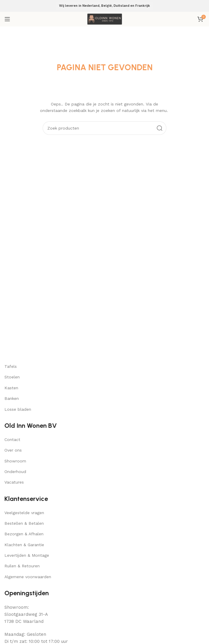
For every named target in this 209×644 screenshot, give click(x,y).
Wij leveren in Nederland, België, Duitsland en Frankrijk (104, 6)
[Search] (105, 128)
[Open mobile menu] (7, 19)
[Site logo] (105, 19)
